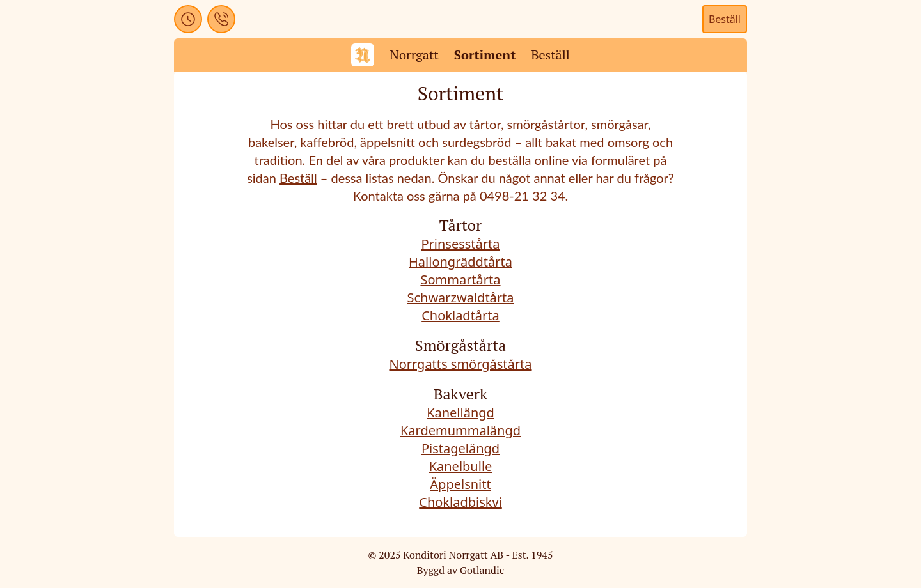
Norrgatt (414, 55)
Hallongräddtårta (460, 262)
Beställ (725, 19)
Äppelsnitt (460, 484)
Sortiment (485, 55)
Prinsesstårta (460, 244)
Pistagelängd (460, 448)
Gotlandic (482, 570)
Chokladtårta (460, 315)
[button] (188, 19)
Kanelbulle (461, 466)
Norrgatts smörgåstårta (460, 364)
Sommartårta (460, 280)
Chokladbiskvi (460, 502)
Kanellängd (460, 413)
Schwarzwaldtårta (460, 298)
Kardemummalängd (460, 430)
